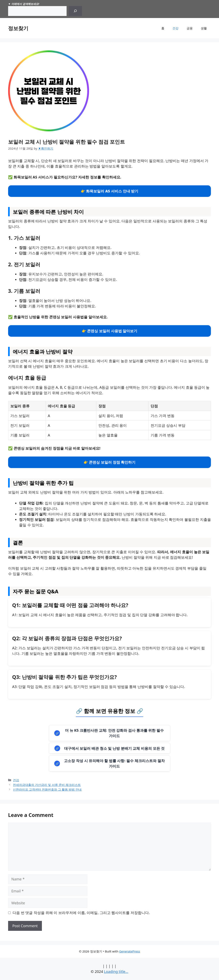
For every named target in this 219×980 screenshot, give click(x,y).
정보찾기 (18, 28)
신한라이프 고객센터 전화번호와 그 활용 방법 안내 (47, 789)
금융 (190, 28)
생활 (204, 28)
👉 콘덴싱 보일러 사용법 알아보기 (110, 331)
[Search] (75, 11)
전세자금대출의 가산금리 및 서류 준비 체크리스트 (47, 785)
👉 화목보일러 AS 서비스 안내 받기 (110, 191)
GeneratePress (130, 951)
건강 (175, 28)
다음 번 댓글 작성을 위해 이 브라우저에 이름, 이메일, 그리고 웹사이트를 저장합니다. (81, 913)
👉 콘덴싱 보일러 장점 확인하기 (110, 462)
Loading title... (116, 972)
